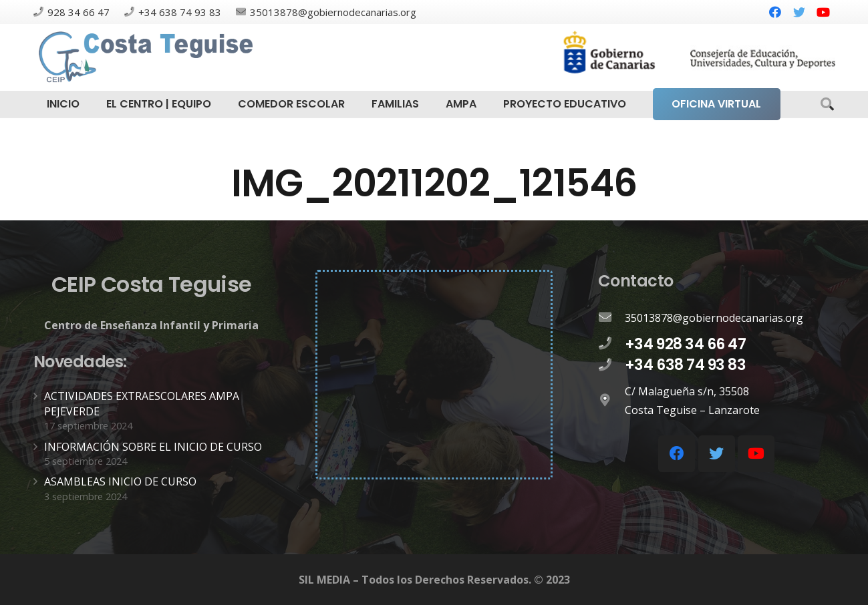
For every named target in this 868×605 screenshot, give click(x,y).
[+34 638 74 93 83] (611, 365)
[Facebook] (775, 12)
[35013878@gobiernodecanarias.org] (611, 318)
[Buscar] (827, 105)
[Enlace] (148, 58)
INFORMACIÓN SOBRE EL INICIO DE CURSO (153, 447)
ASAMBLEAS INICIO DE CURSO (120, 481)
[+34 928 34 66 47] (611, 344)
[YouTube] (823, 12)
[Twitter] (799, 12)
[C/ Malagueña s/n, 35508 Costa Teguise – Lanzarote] (611, 401)
